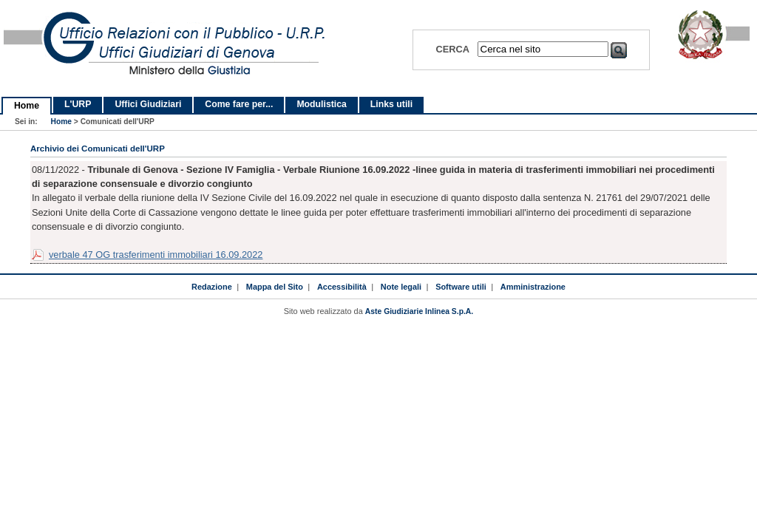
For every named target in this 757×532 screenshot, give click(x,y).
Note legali (401, 287)
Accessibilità (342, 287)
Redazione (212, 287)
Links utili (391, 104)
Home (27, 106)
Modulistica (321, 104)
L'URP (78, 104)
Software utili (461, 287)
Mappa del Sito (275, 287)
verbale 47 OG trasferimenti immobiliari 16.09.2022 (156, 255)
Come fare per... (239, 104)
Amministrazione (533, 287)
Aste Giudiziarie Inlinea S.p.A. (419, 311)
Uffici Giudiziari (148, 104)
